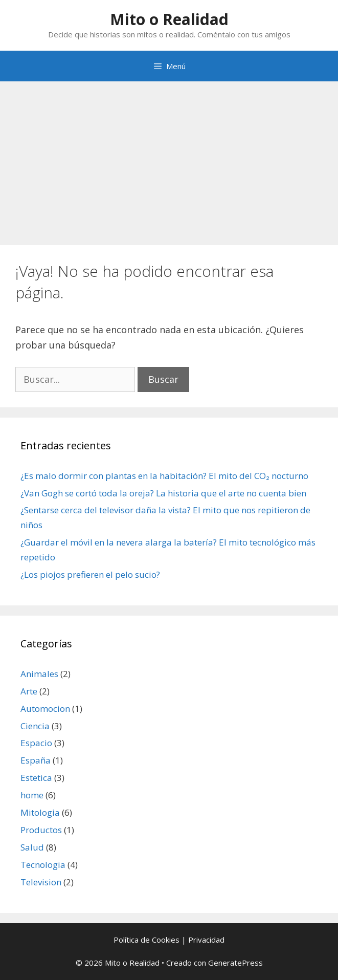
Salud (32, 847)
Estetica (36, 778)
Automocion (45, 709)
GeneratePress (235, 963)
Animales (39, 674)
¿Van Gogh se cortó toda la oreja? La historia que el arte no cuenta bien (163, 493)
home (32, 795)
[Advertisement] (169, 158)
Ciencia (35, 726)
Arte (29, 691)
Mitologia (40, 812)
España (36, 760)
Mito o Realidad (169, 19)
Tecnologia (43, 865)
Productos (41, 830)
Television (41, 882)
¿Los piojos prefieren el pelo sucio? (90, 574)
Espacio (36, 743)
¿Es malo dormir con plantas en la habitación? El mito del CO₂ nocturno (164, 476)
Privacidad (206, 940)
